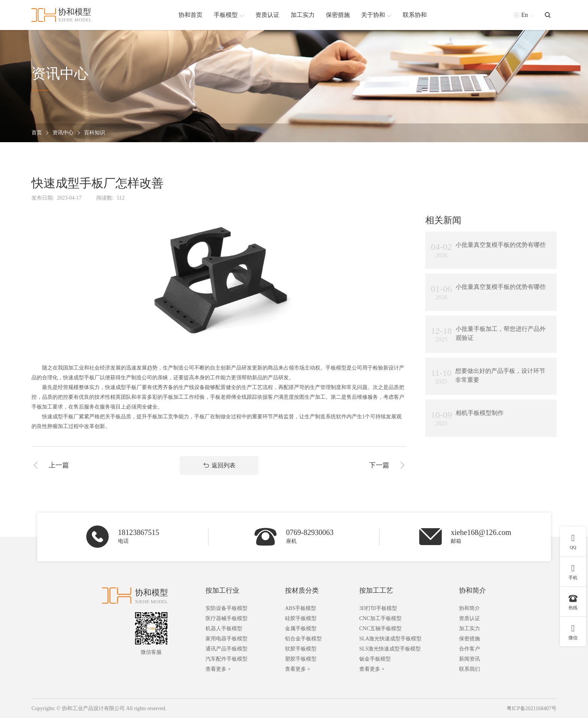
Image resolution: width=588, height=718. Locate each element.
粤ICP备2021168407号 (532, 708)
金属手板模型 (301, 629)
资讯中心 (63, 133)
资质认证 (469, 618)
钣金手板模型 (375, 659)
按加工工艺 (376, 590)
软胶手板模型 (301, 649)
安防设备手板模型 (226, 608)
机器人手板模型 (224, 629)
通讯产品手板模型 (226, 649)
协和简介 (472, 590)
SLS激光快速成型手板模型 (390, 649)
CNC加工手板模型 (380, 618)
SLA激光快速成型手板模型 (390, 639)
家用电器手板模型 (226, 639)
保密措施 (469, 639)
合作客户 (469, 649)
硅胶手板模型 (301, 618)
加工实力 (469, 629)
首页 (37, 133)
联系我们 (469, 669)
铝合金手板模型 (303, 639)
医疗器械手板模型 (226, 618)
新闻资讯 (469, 659)
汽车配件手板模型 (226, 659)
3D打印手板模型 (378, 608)
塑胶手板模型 (301, 659)
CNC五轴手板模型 (380, 629)
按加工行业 (222, 590)
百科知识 (94, 133)
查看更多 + (218, 669)
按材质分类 (302, 590)
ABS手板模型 (301, 608)
